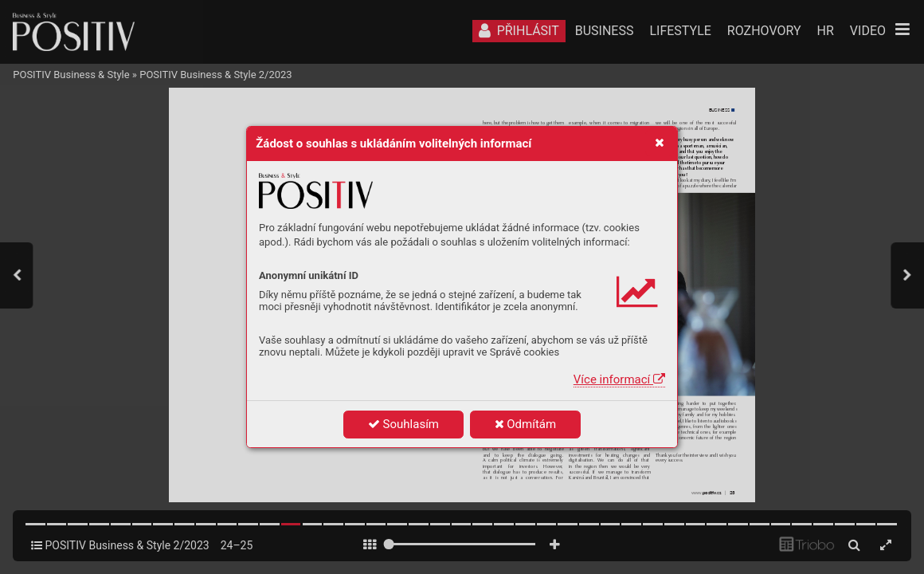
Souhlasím (403, 424)
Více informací (619, 379)
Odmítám (526, 424)
